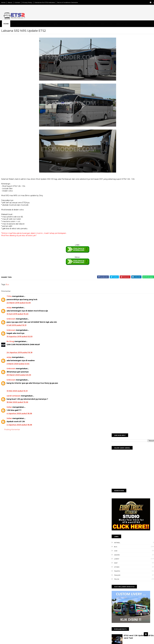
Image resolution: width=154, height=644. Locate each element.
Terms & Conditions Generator (73, 2)
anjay (14, 313)
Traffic (110, 170)
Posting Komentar (17, 435)
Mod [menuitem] (19, 24)
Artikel (110, 142)
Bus (13, 290)
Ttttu (15, 302)
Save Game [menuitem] (101, 24)
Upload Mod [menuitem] (87, 24)
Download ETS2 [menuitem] (70, 24)
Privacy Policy (33, 2)
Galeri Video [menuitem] (115, 24)
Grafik (109, 154)
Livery (109, 158)
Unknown (16, 325)
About (15, 2)
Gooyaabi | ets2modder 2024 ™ (95, 640)
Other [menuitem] (45, 24)
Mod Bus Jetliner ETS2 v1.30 (129, 277)
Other (109, 166)
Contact (23, 2)
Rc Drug (16, 347)
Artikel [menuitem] (55, 24)
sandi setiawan (19, 402)
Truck (109, 178)
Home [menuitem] (11, 24)
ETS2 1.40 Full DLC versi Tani (130, 249)
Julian (15, 413)
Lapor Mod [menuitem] (130, 24)
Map (108, 162)
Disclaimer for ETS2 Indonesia (50, 2)
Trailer (110, 174)
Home (9, 2)
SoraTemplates (62, 640)
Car (108, 150)
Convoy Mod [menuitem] (31, 24)
